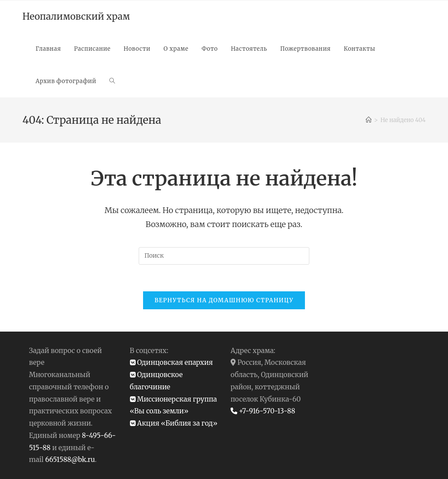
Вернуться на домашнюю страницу (224, 300)
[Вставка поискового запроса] (224, 256)
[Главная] (369, 120)
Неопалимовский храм (76, 16)
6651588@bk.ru (70, 460)
